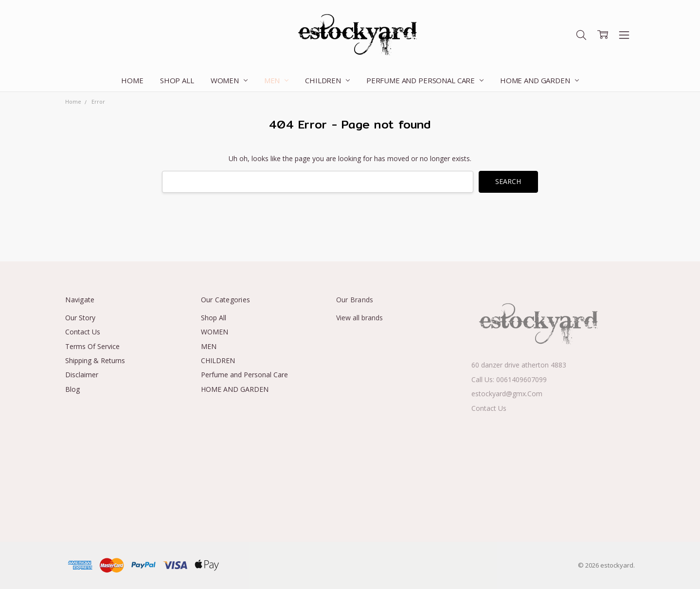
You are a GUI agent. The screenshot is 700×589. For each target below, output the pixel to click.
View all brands (359, 318)
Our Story (80, 318)
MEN (276, 80)
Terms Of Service (92, 346)
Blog (72, 389)
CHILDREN (327, 80)
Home (132, 80)
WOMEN (229, 80)
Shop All (177, 80)
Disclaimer (82, 375)
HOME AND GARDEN (539, 80)
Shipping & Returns (95, 360)
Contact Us (83, 332)
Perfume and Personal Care (425, 80)
